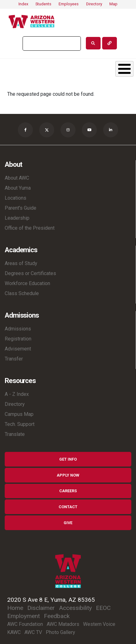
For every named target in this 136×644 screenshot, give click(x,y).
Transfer (14, 359)
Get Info (68, 459)
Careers (68, 491)
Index (23, 4)
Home (15, 608)
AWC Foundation (25, 624)
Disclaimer (41, 608)
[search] (51, 43)
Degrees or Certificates (30, 273)
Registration (18, 339)
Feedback (57, 616)
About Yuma (18, 188)
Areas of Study (21, 263)
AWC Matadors (63, 624)
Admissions (18, 329)
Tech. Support (20, 424)
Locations (16, 198)
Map (113, 4)
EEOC (103, 608)
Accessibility (75, 608)
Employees (69, 4)
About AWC (17, 178)
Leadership (17, 218)
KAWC (14, 632)
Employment (24, 616)
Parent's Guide (21, 208)
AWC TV (33, 632)
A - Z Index (17, 394)
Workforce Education (27, 283)
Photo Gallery (60, 632)
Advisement (18, 349)
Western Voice (99, 624)
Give (68, 523)
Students (43, 4)
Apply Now (68, 475)
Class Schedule (22, 293)
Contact (68, 507)
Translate (15, 434)
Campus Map (19, 414)
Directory (94, 4)
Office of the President (30, 228)
